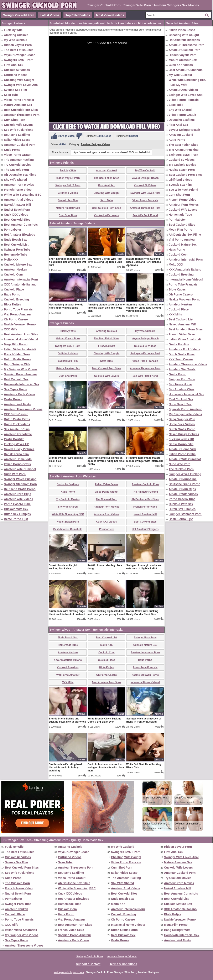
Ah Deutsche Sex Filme (20, 175)
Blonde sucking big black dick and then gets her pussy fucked (106, 613)
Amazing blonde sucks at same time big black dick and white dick (106, 308)
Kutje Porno (12, 150)
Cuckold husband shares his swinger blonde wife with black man (106, 767)
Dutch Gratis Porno (17, 359)
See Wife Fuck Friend (19, 130)
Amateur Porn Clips (18, 494)
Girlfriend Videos (16, 75)
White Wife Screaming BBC (23, 195)
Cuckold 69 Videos (17, 70)
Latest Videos (50, 15)
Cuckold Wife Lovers (18, 125)
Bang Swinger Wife (17, 364)
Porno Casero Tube (17, 504)
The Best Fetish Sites (19, 50)
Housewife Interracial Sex (22, 384)
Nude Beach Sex (15, 240)
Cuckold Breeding (16, 299)
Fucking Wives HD (17, 444)
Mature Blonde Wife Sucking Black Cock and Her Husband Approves (144, 262)
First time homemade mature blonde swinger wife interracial (144, 459)
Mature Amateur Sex (18, 105)
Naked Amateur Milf (17, 205)
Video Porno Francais (19, 100)
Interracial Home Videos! (21, 339)
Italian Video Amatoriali (20, 349)
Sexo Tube (11, 95)
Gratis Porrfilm (14, 439)
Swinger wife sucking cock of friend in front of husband (144, 720)
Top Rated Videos (78, 15)
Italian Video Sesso (17, 140)
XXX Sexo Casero (16, 414)
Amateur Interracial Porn (21, 279)
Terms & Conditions (123, 964)
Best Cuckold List (16, 245)
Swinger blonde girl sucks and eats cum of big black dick (144, 567)
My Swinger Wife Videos (21, 369)
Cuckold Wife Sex (16, 509)
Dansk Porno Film (16, 454)
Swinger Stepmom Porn (20, 484)
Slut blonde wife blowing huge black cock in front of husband (67, 613)
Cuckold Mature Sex (18, 264)
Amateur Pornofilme (18, 434)
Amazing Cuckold (16, 35)
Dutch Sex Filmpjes (17, 514)
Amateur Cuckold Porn (20, 145)
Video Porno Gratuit (18, 155)
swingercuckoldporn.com (69, 972)
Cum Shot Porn (15, 120)
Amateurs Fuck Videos (20, 394)
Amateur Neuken (15, 269)
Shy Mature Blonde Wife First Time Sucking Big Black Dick (105, 260)
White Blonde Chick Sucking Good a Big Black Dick (105, 720)
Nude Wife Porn (15, 474)
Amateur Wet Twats (17, 404)
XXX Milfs (11, 329)
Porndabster (12, 230)
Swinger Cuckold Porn (19, 15)
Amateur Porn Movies (19, 185)
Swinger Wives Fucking (20, 479)
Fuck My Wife (13, 30)
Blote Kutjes (12, 304)
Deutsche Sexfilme (17, 135)
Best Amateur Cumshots (21, 225)
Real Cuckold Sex (16, 379)
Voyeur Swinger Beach (20, 55)
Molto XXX (11, 260)
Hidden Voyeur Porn (18, 45)
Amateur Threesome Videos (23, 409)
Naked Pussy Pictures (19, 449)
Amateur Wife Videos (19, 499)
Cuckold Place (14, 289)
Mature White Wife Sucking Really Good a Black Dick (142, 613)
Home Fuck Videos (17, 424)
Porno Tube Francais (18, 309)
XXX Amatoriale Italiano (20, 284)
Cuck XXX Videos (16, 215)
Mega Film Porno (16, 344)
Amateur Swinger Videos (95, 144)
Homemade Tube (16, 255)
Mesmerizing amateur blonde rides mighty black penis (66, 306)
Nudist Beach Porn (17, 210)
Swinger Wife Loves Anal (21, 85)
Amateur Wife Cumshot (20, 469)
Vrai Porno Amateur (17, 314)
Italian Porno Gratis (17, 464)
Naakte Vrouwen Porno (20, 324)
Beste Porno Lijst (16, 519)
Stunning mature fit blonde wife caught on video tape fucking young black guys (145, 308)
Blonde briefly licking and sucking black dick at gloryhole (67, 720)
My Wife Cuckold (16, 40)
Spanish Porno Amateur (20, 374)
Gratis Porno (13, 399)
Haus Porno (12, 294)
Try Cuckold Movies (18, 165)
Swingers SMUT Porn (19, 60)
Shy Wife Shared (15, 180)
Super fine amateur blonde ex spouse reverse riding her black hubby (106, 461)
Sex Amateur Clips (17, 429)
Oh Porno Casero (16, 319)
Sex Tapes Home (15, 389)
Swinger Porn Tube (17, 250)
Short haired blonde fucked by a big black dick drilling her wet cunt (67, 262)
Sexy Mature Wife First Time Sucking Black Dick (104, 414)
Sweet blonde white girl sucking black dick (63, 567)
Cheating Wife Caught (19, 80)
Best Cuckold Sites (17, 220)
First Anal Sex (14, 65)
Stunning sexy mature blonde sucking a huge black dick (144, 414)
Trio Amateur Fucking (19, 160)
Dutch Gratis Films (17, 419)
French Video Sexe (17, 354)
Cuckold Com (13, 274)
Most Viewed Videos (110, 15)
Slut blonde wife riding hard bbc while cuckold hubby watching (65, 767)
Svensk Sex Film (15, 90)
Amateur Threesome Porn (22, 115)
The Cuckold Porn (16, 170)
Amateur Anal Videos (19, 200)
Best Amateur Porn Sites (21, 334)
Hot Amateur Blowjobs (20, 235)
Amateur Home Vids (18, 459)
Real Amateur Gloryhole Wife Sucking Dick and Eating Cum (67, 414)
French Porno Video (18, 190)
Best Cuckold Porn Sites (21, 110)
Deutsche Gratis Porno (20, 489)
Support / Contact (88, 964)
